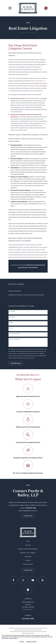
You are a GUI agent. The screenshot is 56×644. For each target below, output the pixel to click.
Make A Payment (28, 564)
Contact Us (28, 516)
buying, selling (30, 86)
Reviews (28, 560)
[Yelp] (43, 580)
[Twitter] (23, 580)
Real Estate (28, 556)
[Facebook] (13, 580)
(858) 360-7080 (31, 508)
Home (28, 541)
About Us (28, 545)
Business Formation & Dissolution (28, 549)
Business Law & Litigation (28, 553)
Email (11, 328)
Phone (11, 322)
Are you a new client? (15, 334)
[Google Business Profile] (28, 590)
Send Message (16, 363)
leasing (36, 86)
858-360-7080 (28, 619)
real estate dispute (41, 257)
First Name (12, 311)
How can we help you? (15, 339)
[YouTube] (33, 580)
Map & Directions (28, 609)
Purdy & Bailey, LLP (40, 81)
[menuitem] (28, 291)
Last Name (12, 317)
